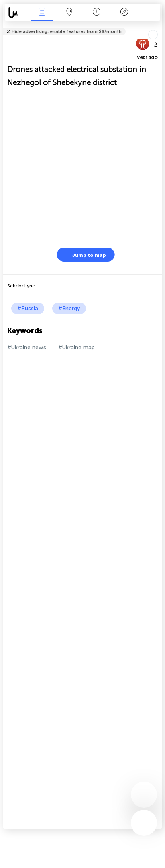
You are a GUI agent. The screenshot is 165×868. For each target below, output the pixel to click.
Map (69, 13)
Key (124, 13)
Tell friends (158, 26)
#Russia (28, 308)
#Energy (69, 308)
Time (97, 13)
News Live (42, 13)
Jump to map (84, 255)
